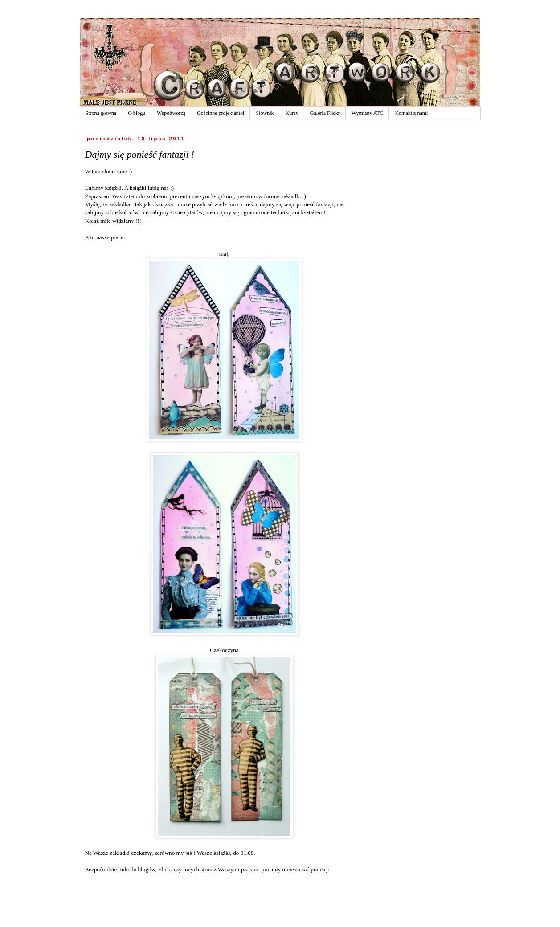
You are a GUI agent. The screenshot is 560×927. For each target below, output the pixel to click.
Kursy (292, 113)
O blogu (137, 113)
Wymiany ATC (368, 113)
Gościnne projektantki (221, 113)
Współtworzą (171, 113)
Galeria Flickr (325, 113)
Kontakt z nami (411, 113)
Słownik (265, 113)
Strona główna (101, 113)
